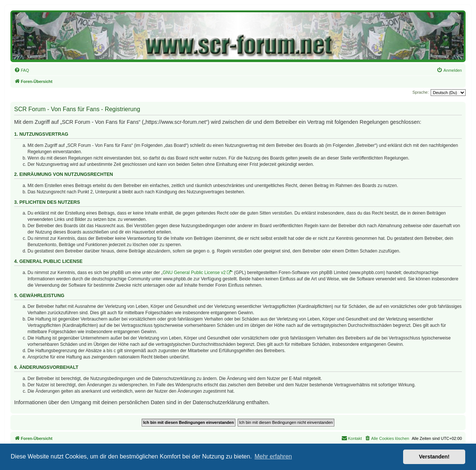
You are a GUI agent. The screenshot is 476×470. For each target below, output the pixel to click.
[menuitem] (22, 70)
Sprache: (421, 92)
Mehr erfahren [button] (273, 456)
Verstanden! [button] (434, 457)
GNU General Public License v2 (194, 273)
